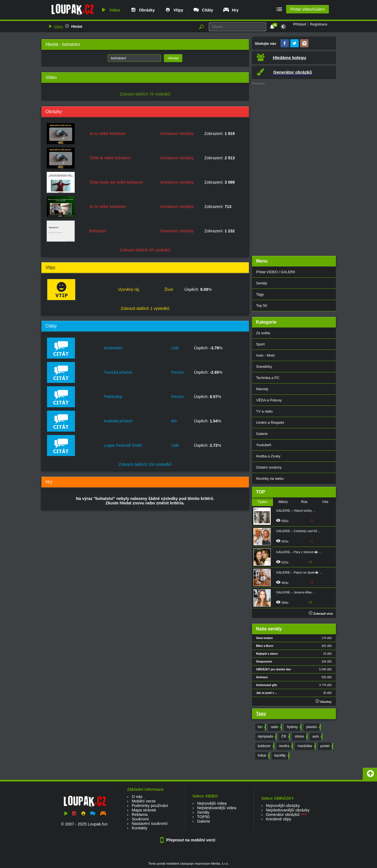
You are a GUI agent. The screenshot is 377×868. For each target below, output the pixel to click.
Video (110, 10)
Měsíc (283, 502)
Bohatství (98, 231)
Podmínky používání (150, 806)
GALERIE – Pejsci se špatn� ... (299, 572)
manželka (306, 746)
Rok (304, 502)
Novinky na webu (270, 479)
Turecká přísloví (118, 372)
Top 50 (262, 306)
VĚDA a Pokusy (269, 400)
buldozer (266, 746)
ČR (285, 737)
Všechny (323, 701)
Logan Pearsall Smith (123, 445)
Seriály (262, 283)
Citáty (203, 10)
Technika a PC (268, 378)
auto (317, 737)
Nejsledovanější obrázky (288, 810)
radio (276, 727)
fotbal (263, 756)
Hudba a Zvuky (268, 456)
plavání (313, 727)
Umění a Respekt (270, 423)
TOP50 (203, 817)
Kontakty (140, 828)
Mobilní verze (144, 801)
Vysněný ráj (129, 289)
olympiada (267, 737)
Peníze (177, 372)
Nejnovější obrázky (283, 806)
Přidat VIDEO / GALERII (276, 272)
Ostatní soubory (269, 467)
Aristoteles (113, 348)
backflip (281, 756)
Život (169, 289)
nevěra (286, 746)
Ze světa (263, 333)
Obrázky (142, 10)
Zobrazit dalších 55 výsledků (145, 250)
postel (326, 746)
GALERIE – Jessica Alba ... (296, 592)
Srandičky (264, 367)
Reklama (140, 815)
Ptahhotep (113, 397)
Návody (262, 389)
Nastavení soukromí (150, 823)
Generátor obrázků (283, 815)
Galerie (262, 434)
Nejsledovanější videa (217, 808)
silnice (301, 737)
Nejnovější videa (212, 803)
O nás (137, 797)
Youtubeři (264, 445)
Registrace (319, 24)
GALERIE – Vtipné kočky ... (296, 511)
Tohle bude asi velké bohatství (116, 182)
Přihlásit (300, 24)
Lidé (175, 348)
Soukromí (140, 819)
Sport (261, 344)
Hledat (77, 26)
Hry (231, 10)
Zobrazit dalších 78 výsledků (145, 94)
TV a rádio (265, 411)
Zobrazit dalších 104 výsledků (145, 464)
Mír (174, 421)
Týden (262, 502)
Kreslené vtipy (279, 819)
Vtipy (174, 10)
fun (261, 727)
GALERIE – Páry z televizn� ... (299, 552)
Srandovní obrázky (177, 134)
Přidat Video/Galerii (307, 9)
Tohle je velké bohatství (110, 158)
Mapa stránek (144, 810)
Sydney (294, 727)
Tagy (260, 294)
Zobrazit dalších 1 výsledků (145, 308)
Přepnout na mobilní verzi (189, 840)
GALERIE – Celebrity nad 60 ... (298, 531)
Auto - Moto (266, 355)
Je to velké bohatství (108, 134)
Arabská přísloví (118, 421)
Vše (325, 502)
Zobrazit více (321, 614)
